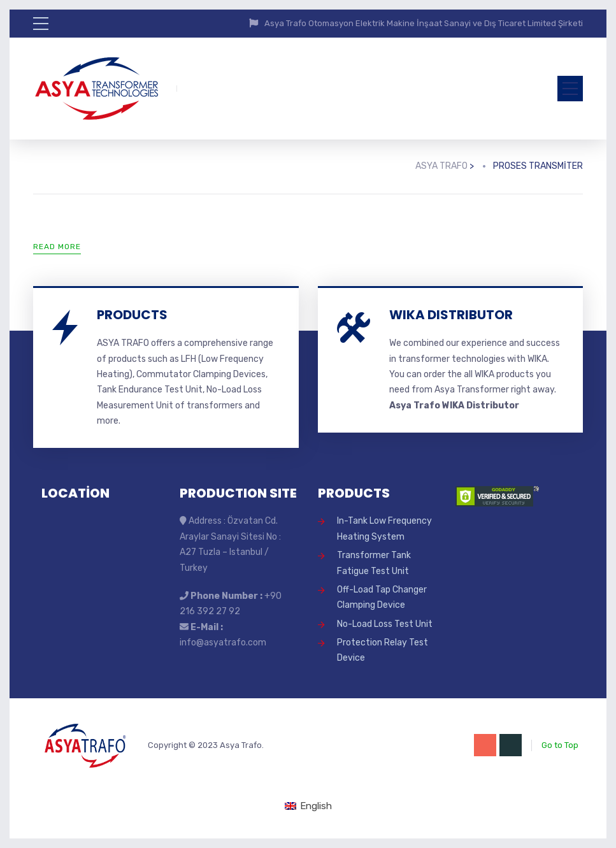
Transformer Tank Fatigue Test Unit (374, 563)
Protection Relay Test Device (383, 650)
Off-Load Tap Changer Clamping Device (382, 597)
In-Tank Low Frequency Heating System (384, 528)
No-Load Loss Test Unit (385, 624)
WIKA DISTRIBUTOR (451, 315)
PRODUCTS (132, 315)
